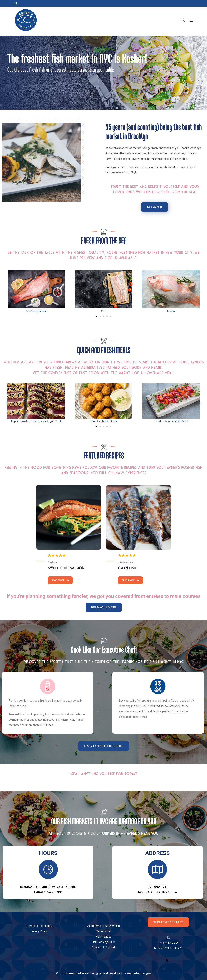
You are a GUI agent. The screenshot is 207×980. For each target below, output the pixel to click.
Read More (60, 580)
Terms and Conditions (39, 926)
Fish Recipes (104, 936)
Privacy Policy (39, 931)
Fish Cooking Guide (104, 942)
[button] (7, 292)
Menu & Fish (104, 931)
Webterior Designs (139, 973)
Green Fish (127, 568)
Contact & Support (103, 947)
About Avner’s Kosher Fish (103, 926)
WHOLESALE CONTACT (168, 922)
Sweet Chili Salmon (66, 568)
